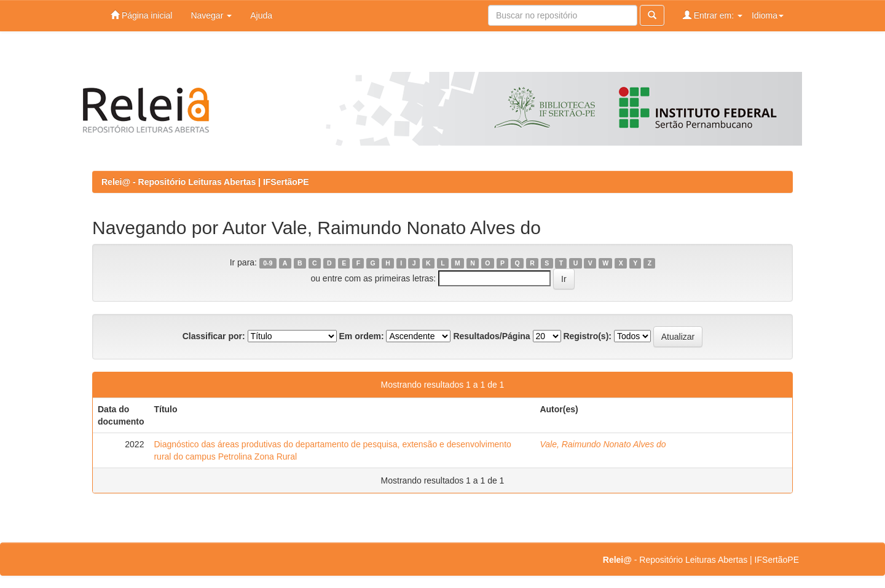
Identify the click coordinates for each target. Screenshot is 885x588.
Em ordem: (361, 336)
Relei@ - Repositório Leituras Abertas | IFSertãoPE (205, 182)
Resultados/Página (491, 336)
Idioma (768, 15)
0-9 (268, 263)
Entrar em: (713, 15)
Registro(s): (587, 336)
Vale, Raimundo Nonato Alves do (603, 444)
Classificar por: (214, 336)
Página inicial (141, 15)
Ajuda (261, 15)
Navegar (211, 15)
